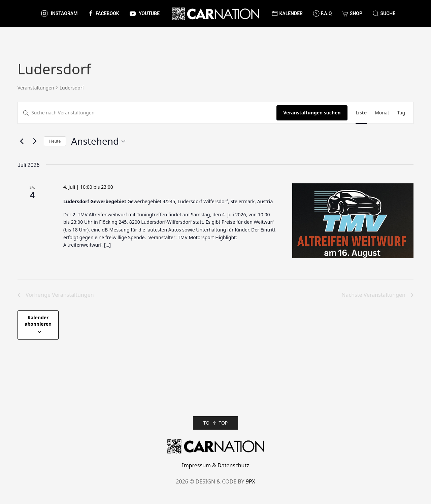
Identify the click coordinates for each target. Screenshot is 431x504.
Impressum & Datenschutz (215, 465)
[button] (384, 13)
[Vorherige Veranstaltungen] (22, 141)
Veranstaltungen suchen (312, 113)
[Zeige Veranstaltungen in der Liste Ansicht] (361, 113)
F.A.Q (322, 13)
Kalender (287, 13)
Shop (352, 13)
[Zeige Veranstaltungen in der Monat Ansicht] (382, 113)
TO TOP (216, 423)
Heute (55, 141)
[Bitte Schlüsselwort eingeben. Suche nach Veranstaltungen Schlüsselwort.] (147, 113)
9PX (251, 481)
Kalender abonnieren (38, 321)
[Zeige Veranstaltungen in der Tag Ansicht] (401, 113)
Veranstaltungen (36, 88)
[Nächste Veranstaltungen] (35, 141)
